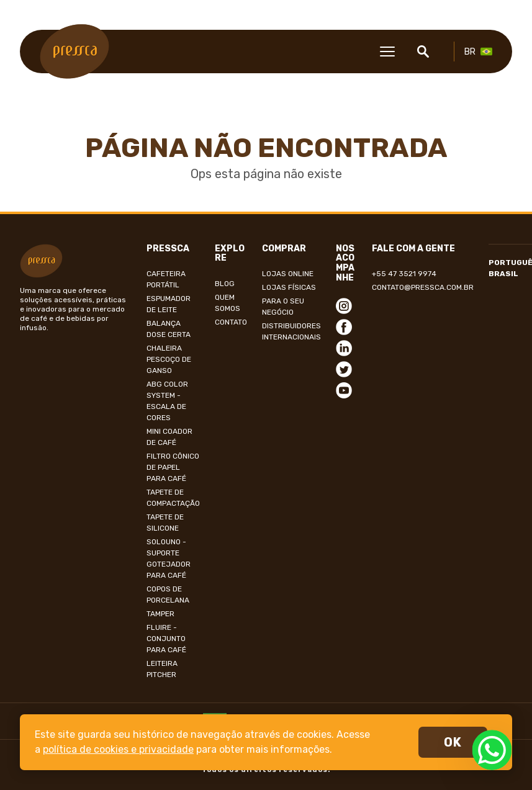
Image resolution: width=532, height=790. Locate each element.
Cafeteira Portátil (166, 279)
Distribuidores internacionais (291, 331)
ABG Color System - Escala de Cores (167, 401)
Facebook (344, 327)
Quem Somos (228, 303)
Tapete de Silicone (165, 523)
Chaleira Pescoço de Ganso (169, 359)
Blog (225, 284)
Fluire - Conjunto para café (166, 639)
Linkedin (344, 348)
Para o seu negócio (283, 307)
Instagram (344, 306)
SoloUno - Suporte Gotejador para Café (169, 559)
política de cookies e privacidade (118, 749)
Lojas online (288, 274)
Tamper (160, 614)
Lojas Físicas (289, 287)
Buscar (423, 52)
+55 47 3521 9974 (404, 274)
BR (470, 52)
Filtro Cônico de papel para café (173, 467)
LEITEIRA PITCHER (162, 669)
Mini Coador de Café (169, 437)
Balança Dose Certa (169, 329)
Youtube (344, 390)
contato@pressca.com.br (423, 287)
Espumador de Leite (169, 304)
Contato (231, 322)
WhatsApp (492, 750)
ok (453, 742)
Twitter (344, 369)
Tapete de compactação (173, 498)
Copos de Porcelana (168, 595)
